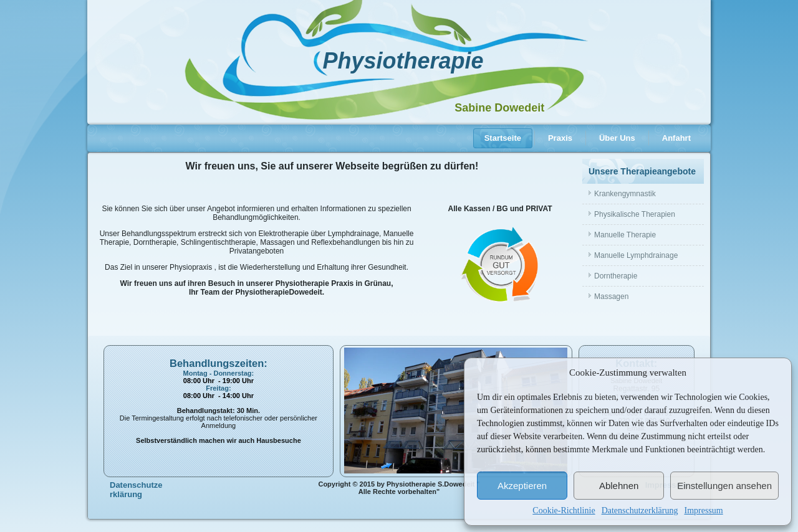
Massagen (611, 297)
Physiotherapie (403, 61)
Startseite (503, 138)
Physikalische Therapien (635, 214)
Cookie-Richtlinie (564, 511)
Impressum (703, 511)
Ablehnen (619, 486)
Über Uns (617, 138)
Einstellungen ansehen (724, 486)
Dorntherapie (616, 276)
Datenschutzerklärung (640, 511)
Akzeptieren (522, 486)
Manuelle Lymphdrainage (636, 255)
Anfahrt (676, 138)
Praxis (560, 138)
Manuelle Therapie (625, 235)
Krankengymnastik (625, 194)
